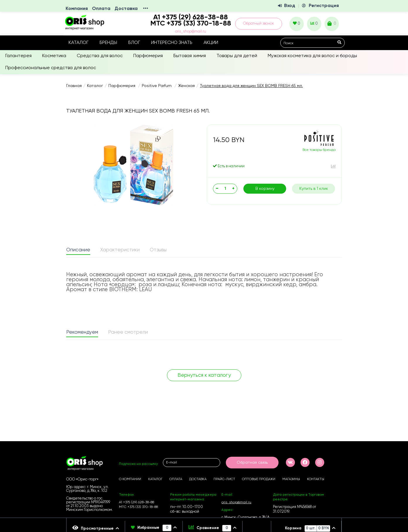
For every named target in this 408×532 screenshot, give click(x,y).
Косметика (54, 56)
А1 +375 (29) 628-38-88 (136, 502)
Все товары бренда (319, 150)
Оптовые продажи (259, 479)
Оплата (101, 9)
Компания (77, 9)
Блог (134, 43)
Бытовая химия (190, 56)
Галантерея (18, 56)
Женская (186, 86)
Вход (290, 6)
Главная (74, 86)
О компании (130, 479)
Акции (211, 43)
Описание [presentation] (78, 250)
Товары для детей (237, 56)
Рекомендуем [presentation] (82, 332)
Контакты (316, 479)
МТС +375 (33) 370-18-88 (191, 23)
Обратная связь (252, 463)
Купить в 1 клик (314, 189)
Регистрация (324, 6)
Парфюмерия (148, 56)
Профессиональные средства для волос (51, 68)
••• (146, 9)
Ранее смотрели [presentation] (128, 332)
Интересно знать (172, 43)
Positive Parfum (157, 86)
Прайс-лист (224, 479)
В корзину (265, 189)
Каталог (78, 43)
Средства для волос (100, 56)
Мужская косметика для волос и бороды (312, 56)
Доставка (126, 9)
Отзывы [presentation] (158, 250)
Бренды (108, 43)
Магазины (291, 479)
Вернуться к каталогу (204, 375)
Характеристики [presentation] (120, 250)
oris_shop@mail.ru (191, 31)
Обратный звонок (259, 24)
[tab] (78, 250)
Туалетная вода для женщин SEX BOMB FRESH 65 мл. (251, 86)
